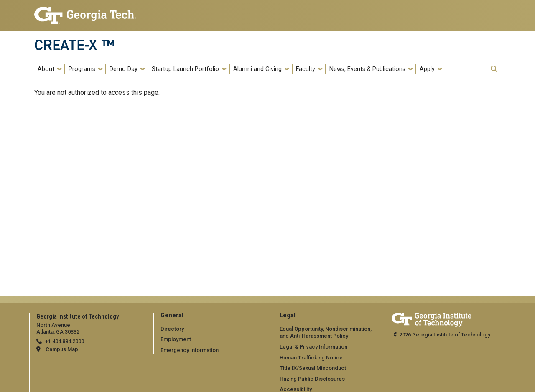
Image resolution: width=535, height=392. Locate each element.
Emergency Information (190, 350)
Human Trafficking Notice (311, 358)
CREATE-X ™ (74, 45)
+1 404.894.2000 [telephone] (65, 341)
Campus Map (62, 349)
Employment (176, 339)
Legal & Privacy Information (313, 347)
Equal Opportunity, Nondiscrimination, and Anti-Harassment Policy (326, 333)
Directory (172, 329)
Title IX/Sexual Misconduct (313, 368)
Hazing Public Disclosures (312, 379)
